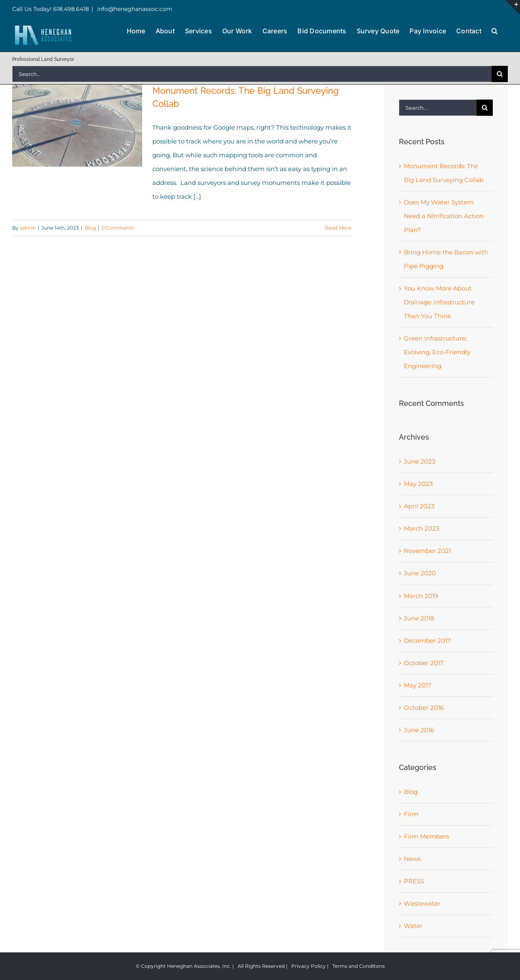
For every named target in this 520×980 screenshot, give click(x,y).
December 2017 (427, 641)
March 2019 (421, 596)
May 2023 (418, 484)
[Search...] (252, 74)
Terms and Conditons (359, 966)
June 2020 (420, 573)
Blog (90, 228)
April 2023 (419, 506)
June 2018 (419, 618)
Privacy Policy (309, 966)
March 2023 (421, 528)
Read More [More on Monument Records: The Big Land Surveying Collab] (338, 228)
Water (413, 926)
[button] (495, 30)
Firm (411, 814)
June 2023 (419, 461)
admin (28, 228)
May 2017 (418, 685)
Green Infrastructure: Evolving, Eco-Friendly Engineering (437, 352)
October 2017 (424, 663)
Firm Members (426, 836)
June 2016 (419, 730)
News (412, 859)
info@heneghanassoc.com (134, 9)
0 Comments (118, 228)
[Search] (500, 74)
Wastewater (422, 903)
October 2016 (424, 708)
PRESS (414, 881)
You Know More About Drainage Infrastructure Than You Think (439, 302)
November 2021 (427, 551)
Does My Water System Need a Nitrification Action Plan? (444, 216)
